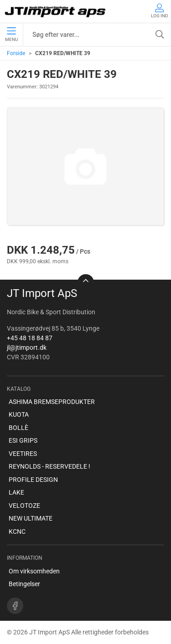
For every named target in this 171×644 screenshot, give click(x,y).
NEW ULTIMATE (31, 518)
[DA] (56, 11)
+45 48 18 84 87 (30, 338)
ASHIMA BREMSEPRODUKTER (52, 402)
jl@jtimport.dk (27, 348)
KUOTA (19, 414)
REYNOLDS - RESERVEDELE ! (49, 466)
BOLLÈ (18, 428)
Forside (16, 53)
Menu (11, 35)
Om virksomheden (34, 571)
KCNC (17, 532)
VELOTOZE (24, 506)
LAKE (16, 492)
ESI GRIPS (23, 440)
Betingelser (24, 584)
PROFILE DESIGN (33, 480)
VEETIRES (23, 454)
